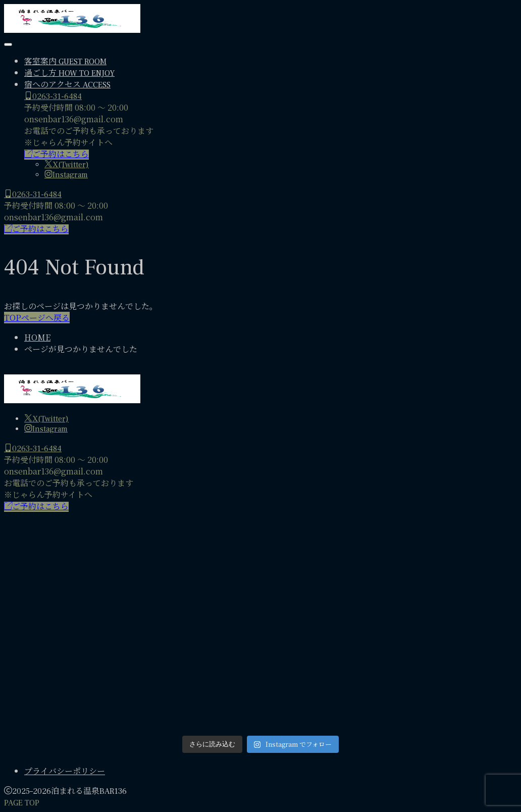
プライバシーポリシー (65, 771)
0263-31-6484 (53, 97)
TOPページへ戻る (37, 318)
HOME (37, 337)
